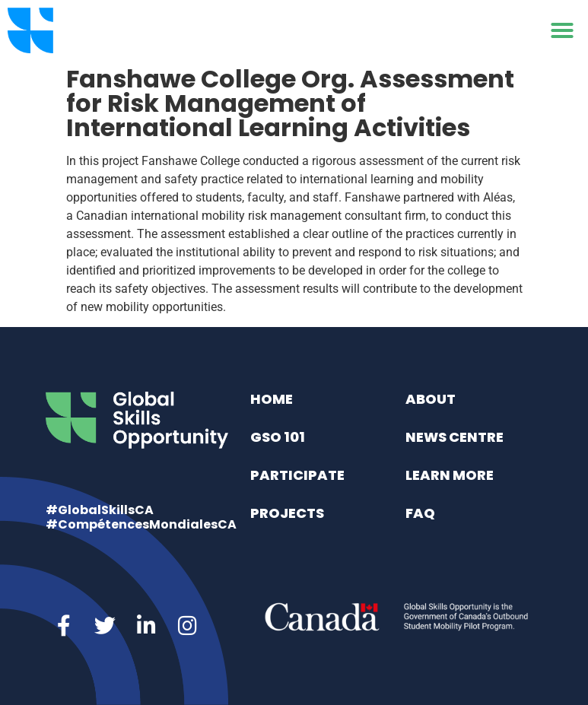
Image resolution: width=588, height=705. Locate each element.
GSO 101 (278, 437)
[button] (562, 30)
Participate (297, 475)
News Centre (455, 437)
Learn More (450, 475)
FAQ (420, 513)
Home (272, 399)
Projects (287, 513)
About (431, 399)
